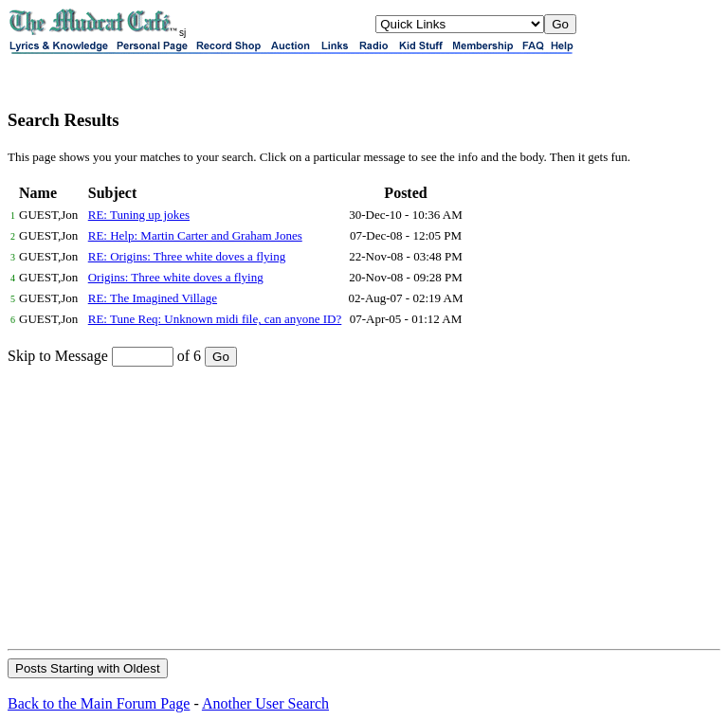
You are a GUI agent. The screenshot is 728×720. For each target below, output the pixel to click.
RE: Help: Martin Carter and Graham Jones (195, 235)
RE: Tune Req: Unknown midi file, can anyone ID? (215, 319)
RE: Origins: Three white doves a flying (187, 256)
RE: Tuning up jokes (139, 215)
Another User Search (265, 703)
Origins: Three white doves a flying (176, 277)
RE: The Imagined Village (153, 298)
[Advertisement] (364, 507)
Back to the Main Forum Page (99, 703)
